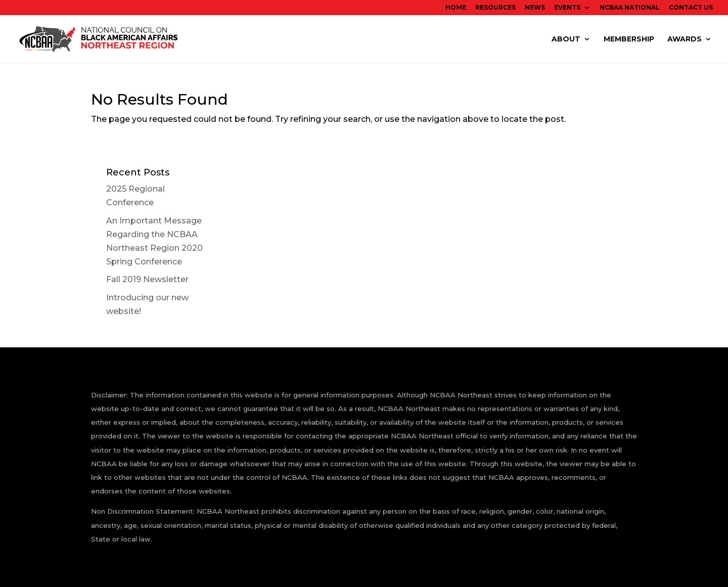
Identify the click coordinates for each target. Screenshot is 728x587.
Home (456, 8)
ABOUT (566, 39)
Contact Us (691, 8)
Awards (685, 39)
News (535, 8)
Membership (629, 39)
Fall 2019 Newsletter (147, 279)
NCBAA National (630, 8)
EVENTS (567, 8)
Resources (495, 8)
